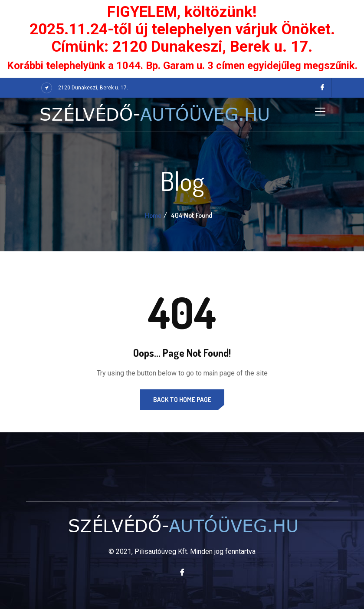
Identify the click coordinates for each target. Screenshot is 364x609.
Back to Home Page (182, 400)
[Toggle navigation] (320, 112)
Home (153, 215)
